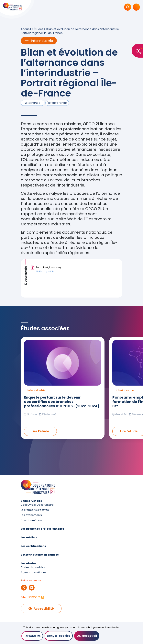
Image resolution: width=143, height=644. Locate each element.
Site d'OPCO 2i (32, 597)
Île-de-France (57, 103)
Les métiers (29, 537)
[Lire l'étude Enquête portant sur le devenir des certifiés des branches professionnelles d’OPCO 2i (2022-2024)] (63, 363)
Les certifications (33, 546)
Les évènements (31, 515)
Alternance (33, 103)
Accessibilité (41, 609)
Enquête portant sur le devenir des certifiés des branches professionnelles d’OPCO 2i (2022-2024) (62, 402)
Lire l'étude (40, 431)
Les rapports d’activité (35, 510)
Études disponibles (33, 567)
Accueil (26, 29)
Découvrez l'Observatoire (37, 505)
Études (39, 29)
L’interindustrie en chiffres (40, 555)
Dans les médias (31, 520)
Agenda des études (34, 572)
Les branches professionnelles (43, 529)
